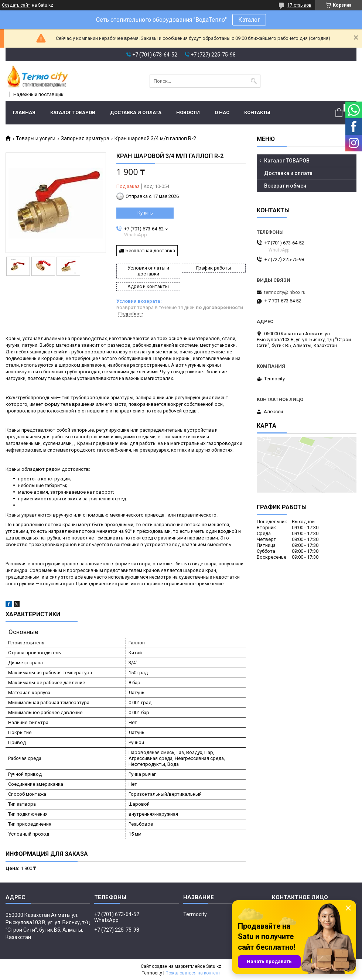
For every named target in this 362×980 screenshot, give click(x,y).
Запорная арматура (85, 138)
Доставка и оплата (136, 112)
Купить (145, 213)
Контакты (257, 112)
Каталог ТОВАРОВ (73, 112)
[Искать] (254, 81)
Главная (24, 112)
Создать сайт (16, 5)
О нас (222, 112)
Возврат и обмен (285, 186)
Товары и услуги (36, 138)
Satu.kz (214, 966)
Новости (188, 112)
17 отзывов (299, 5)
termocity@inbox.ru (285, 292)
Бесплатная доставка (150, 251)
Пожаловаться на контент (193, 973)
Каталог (249, 20)
